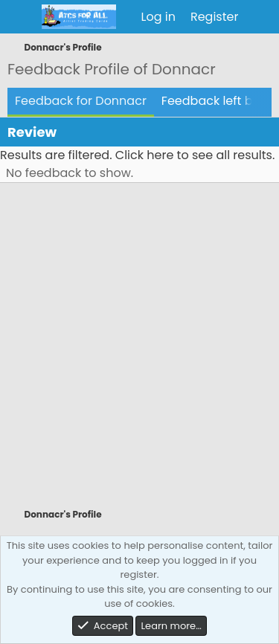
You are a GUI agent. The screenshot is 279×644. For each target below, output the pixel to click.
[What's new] (261, 17)
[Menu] (20, 17)
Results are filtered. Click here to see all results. (137, 155)
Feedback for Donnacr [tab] (81, 101)
